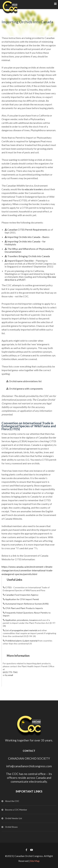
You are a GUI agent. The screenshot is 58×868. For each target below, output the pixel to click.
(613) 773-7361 (10, 672)
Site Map (35, 861)
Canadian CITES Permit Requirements (27, 230)
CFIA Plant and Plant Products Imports (24, 608)
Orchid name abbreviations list (25, 381)
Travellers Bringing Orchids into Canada (29, 256)
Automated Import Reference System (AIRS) (27, 604)
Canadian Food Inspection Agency (22, 595)
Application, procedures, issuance (21, 620)
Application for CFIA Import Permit (22, 599)
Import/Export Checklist (20, 261)
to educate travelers (32, 189)
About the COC (12, 801)
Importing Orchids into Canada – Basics (28, 237)
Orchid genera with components (26, 389)
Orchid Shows (11, 827)
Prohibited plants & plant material (21, 641)
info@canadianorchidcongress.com (29, 766)
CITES (8, 587)
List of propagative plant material (21, 630)
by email (9, 675)
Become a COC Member (16, 810)
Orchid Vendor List (14, 818)
